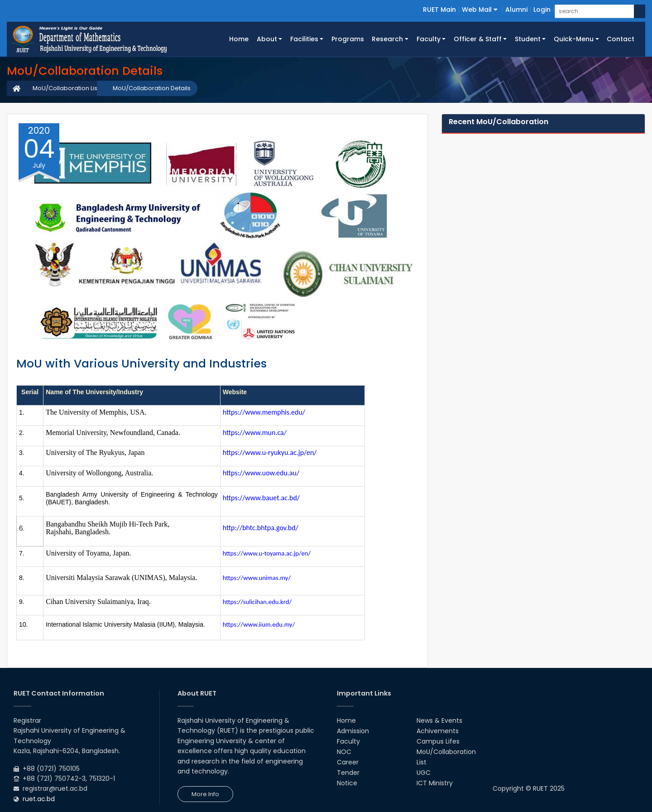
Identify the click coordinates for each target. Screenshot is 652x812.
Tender (348, 773)
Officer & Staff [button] (478, 39)
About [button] (267, 39)
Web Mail (480, 10)
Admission (353, 731)
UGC (424, 773)
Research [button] (387, 39)
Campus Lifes (438, 741)
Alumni (516, 10)
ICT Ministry (435, 783)
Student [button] (528, 39)
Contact (621, 39)
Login (542, 10)
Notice (347, 783)
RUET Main (439, 10)
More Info (205, 794)
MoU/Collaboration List (66, 88)
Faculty (348, 741)
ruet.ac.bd (39, 799)
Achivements (438, 731)
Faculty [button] (429, 39)
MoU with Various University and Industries (141, 364)
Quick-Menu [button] (574, 39)
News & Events (439, 720)
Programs (348, 39)
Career (348, 762)
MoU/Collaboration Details (152, 88)
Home (241, 39)
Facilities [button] (304, 39)
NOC (344, 752)
